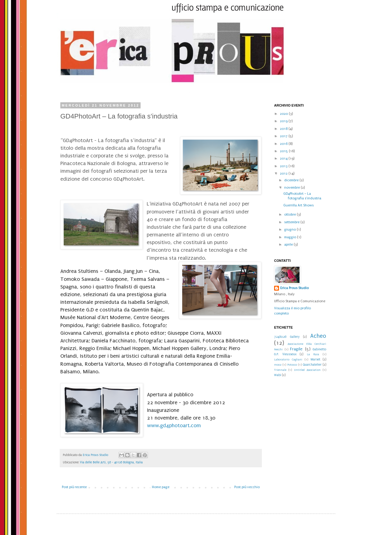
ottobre (290, 215)
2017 (284, 136)
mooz (278, 365)
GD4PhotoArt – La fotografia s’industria (302, 196)
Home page (161, 487)
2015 (284, 151)
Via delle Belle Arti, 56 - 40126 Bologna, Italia (111, 462)
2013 (284, 166)
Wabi (278, 375)
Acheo (318, 336)
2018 (284, 129)
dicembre (292, 180)
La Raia (313, 354)
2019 (284, 121)
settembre (292, 222)
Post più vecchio (247, 487)
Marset (315, 360)
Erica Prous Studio (294, 288)
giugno (290, 230)
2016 (284, 144)
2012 (284, 173)
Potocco (292, 365)
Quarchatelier (312, 365)
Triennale (280, 370)
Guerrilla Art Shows (298, 205)
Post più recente (74, 487)
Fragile (296, 349)
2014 (284, 158)
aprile (289, 245)
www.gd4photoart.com (174, 426)
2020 (284, 114)
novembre (292, 188)
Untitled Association (307, 370)
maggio (291, 237)
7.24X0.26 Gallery (287, 337)
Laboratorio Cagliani (288, 360)
